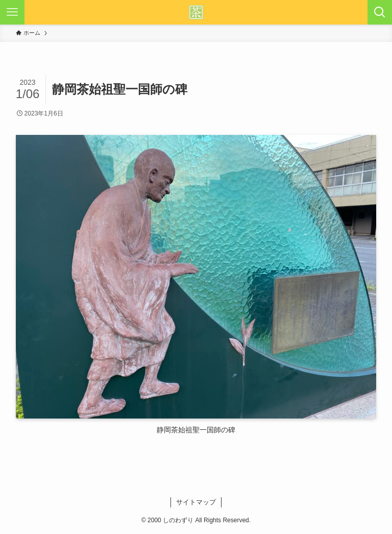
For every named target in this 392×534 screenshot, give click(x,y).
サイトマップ (196, 502)
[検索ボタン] (380, 12)
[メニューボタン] (12, 12)
